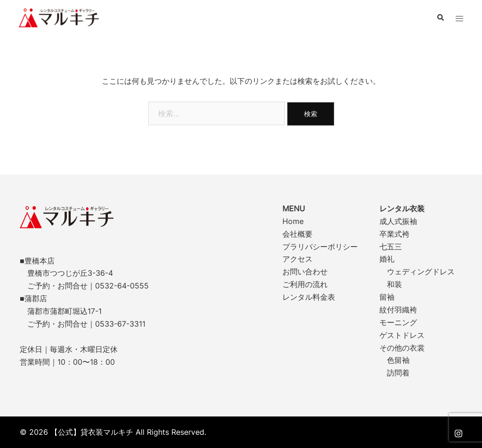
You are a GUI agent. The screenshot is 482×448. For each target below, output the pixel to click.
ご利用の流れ (305, 284)
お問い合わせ (305, 272)
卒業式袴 (394, 234)
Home (293, 221)
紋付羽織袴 (398, 310)
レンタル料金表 (309, 297)
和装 (394, 284)
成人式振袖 (398, 221)
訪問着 (398, 373)
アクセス (297, 259)
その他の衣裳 (402, 348)
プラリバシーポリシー (320, 247)
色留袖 (398, 360)
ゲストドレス (402, 335)
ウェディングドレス (421, 272)
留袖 (387, 297)
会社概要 (297, 234)
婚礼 (387, 259)
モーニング (398, 322)
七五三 (391, 247)
